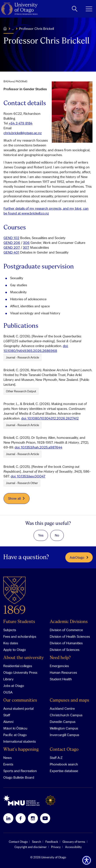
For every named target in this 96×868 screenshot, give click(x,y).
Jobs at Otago (14, 686)
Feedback (52, 842)
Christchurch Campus (66, 715)
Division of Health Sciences (70, 636)
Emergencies (59, 666)
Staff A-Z (56, 758)
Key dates (11, 643)
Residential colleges (18, 666)
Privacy (56, 847)
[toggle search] (75, 9)
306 (26, 243)
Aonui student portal (18, 708)
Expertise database (64, 771)
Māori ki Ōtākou (15, 728)
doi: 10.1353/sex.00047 (28, 476)
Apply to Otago (15, 650)
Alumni (8, 722)
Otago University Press (20, 672)
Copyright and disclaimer (31, 847)
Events (8, 764)
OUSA (8, 692)
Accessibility (73, 847)
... (13, 29)
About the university (24, 658)
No (57, 535)
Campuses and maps (69, 700)
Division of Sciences (65, 650)
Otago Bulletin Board (19, 777)
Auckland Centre (62, 708)
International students (20, 741)
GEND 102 (11, 238)
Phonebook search (64, 764)
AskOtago (79, 557)
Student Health (61, 679)
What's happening (21, 750)
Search (36, 842)
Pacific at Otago (15, 735)
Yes (41, 535)
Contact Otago (64, 750)
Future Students (19, 622)
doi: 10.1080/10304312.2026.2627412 (50, 418)
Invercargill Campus (64, 735)
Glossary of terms (74, 842)
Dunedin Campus (63, 722)
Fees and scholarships (20, 636)
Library (8, 679)
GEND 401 (11, 252)
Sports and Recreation (20, 771)
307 (26, 247)
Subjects (10, 630)
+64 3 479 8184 (20, 123)
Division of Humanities (66, 643)
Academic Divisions (69, 622)
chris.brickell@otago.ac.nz (23, 133)
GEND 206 (12, 243)
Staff (7, 715)
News (7, 758)
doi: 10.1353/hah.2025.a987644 (38, 447)
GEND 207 (12, 247)
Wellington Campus (64, 728)
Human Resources (63, 672)
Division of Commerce (66, 630)
